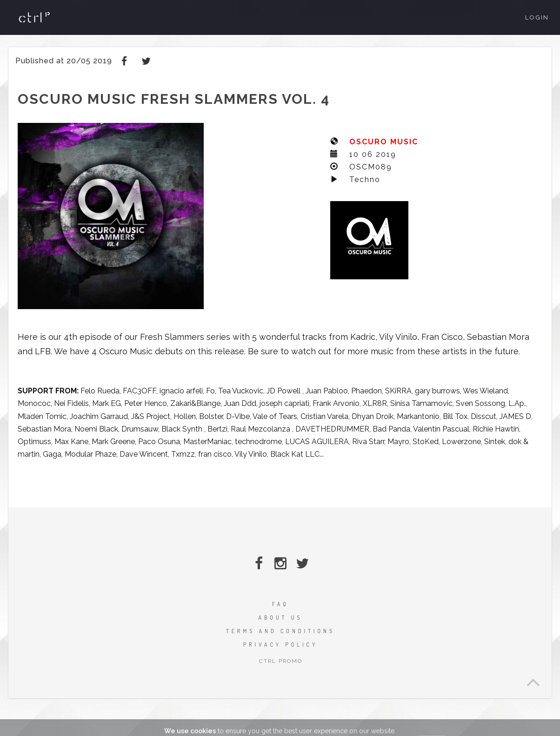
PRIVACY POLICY (281, 645)
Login (537, 17)
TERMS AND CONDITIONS (280, 631)
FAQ (280, 604)
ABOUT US (280, 618)
